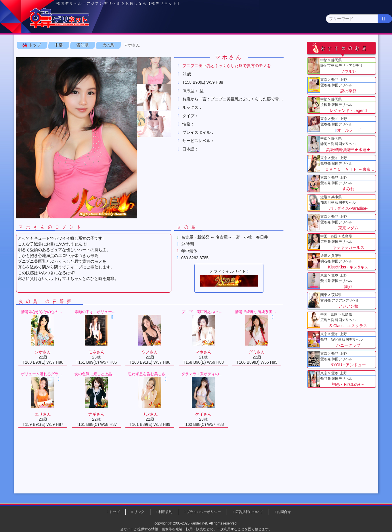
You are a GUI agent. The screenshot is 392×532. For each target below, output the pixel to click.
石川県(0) (171, 56)
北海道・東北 (179, 45)
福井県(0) (195, 56)
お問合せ (284, 512)
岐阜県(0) (266, 56)
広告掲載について (249, 512)
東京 (96, 45)
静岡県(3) (219, 56)
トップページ (49, 45)
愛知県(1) (243, 56)
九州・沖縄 (344, 45)
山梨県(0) (76, 56)
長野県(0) (100, 56)
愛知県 (93, 72)
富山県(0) (147, 56)
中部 (220, 45)
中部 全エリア (42, 56)
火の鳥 (119, 72)
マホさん (142, 72)
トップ (45, 72)
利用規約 (165, 512)
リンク (139, 512)
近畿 (261, 45)
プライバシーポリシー (204, 512)
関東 (137, 45)
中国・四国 (303, 45)
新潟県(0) (124, 56)
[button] (165, 97)
